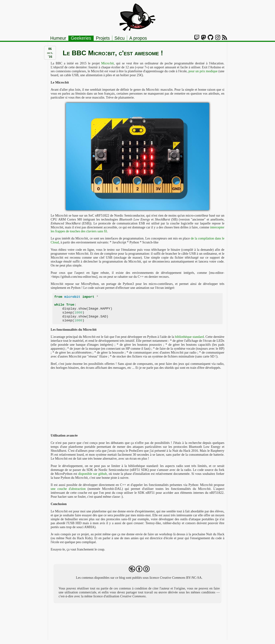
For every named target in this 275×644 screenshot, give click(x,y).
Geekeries (81, 38)
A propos (138, 38)
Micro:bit (107, 63)
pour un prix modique (203, 71)
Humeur (58, 38)
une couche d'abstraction (68, 492)
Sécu (120, 38)
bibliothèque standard (189, 340)
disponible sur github (93, 477)
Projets (103, 38)
